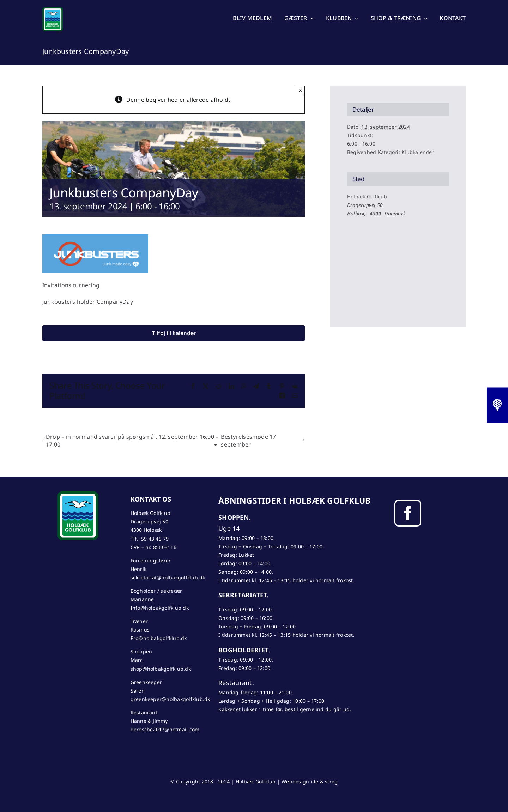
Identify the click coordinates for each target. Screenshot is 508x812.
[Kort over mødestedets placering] (398, 255)
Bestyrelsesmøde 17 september (248, 441)
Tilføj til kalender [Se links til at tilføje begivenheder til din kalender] (174, 333)
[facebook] (408, 513)
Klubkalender (418, 152)
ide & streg (324, 782)
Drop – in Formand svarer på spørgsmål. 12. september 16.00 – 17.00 (132, 441)
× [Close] (300, 90)
